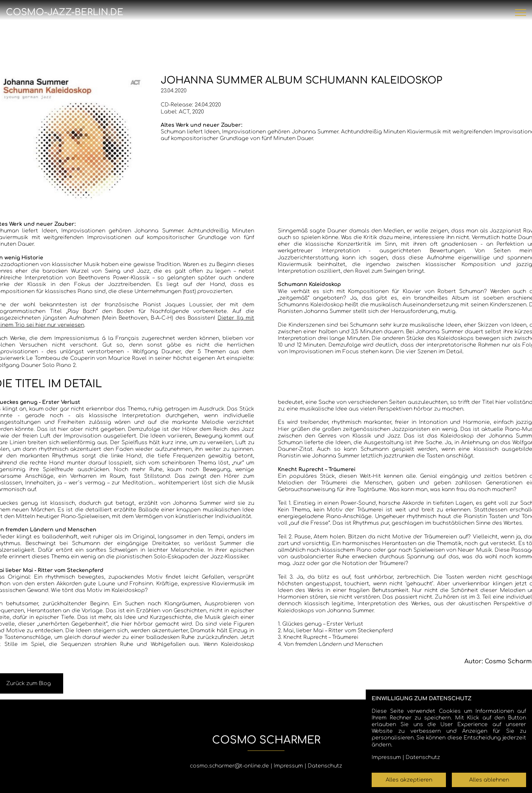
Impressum (288, 766)
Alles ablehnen (489, 780)
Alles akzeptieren (409, 780)
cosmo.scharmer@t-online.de (229, 766)
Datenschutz (325, 766)
